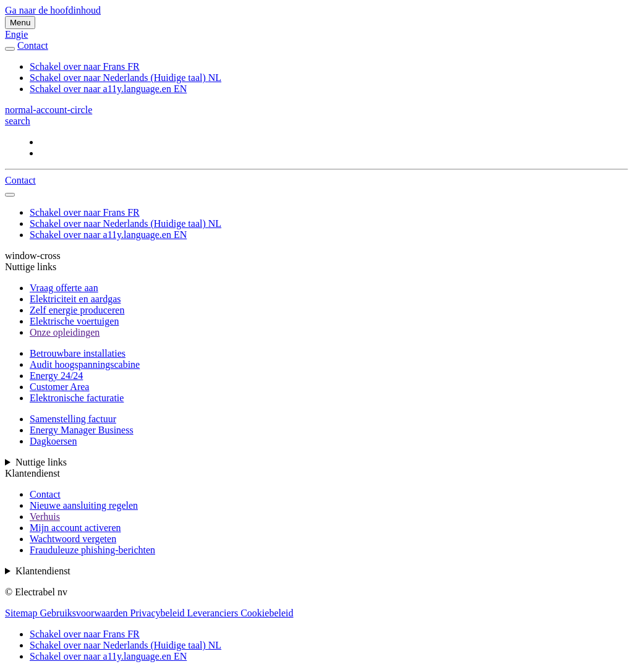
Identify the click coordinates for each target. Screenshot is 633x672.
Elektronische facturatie (77, 398)
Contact (45, 494)
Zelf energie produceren (77, 310)
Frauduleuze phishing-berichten (92, 550)
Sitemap (22, 613)
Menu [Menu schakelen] (20, 23)
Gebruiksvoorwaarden (85, 613)
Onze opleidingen (65, 332)
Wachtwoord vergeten (73, 539)
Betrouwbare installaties (78, 353)
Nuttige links (41, 462)
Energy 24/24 (56, 376)
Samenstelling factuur (73, 419)
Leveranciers (214, 613)
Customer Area (59, 387)
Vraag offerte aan (64, 288)
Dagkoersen (53, 441)
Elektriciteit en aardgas (75, 299)
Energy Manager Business (82, 430)
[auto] (10, 49)
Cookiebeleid (267, 613)
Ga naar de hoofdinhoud (53, 10)
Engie (16, 34)
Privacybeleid (159, 613)
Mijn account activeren (75, 528)
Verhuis (45, 517)
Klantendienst (43, 571)
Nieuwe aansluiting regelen (84, 505)
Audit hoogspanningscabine (85, 364)
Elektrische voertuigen (74, 321)
